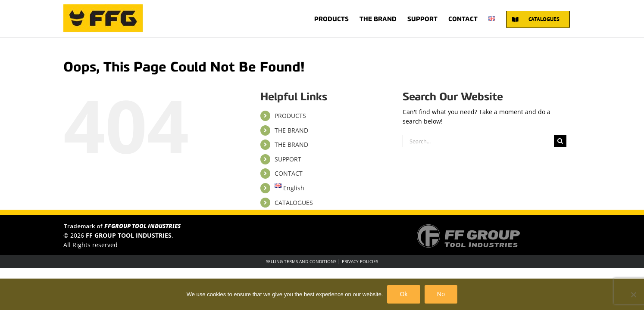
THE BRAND (291, 130)
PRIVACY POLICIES (360, 261)
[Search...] (478, 141)
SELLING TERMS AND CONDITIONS (301, 261)
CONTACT (289, 173)
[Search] (560, 141)
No (441, 294)
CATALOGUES (294, 203)
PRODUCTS (290, 116)
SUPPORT (288, 159)
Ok (403, 294)
